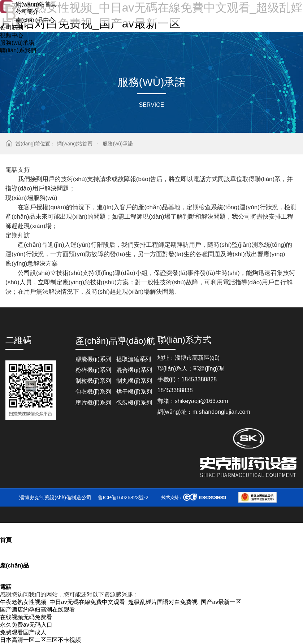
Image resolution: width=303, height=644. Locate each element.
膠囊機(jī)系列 (93, 359)
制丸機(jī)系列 (134, 381)
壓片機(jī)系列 (93, 402)
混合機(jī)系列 (134, 370)
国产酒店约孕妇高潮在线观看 (38, 610)
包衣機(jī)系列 (93, 392)
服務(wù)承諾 (118, 144)
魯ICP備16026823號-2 (123, 498)
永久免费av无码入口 (26, 625)
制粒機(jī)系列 (93, 381)
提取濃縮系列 (134, 359)
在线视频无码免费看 (26, 617)
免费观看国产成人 (23, 632)
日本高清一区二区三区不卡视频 (40, 640)
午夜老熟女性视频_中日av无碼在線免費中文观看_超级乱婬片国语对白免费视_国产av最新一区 (121, 602)
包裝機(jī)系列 (134, 402)
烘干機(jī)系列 (134, 392)
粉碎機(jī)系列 (93, 370)
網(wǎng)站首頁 (75, 144)
